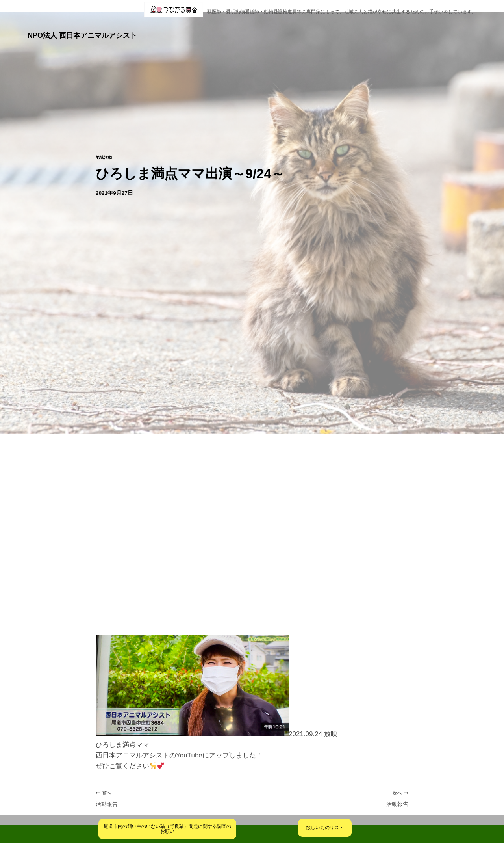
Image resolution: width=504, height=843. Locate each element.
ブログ (293, 29)
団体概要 (226, 29)
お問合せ (435, 29)
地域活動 (106, 145)
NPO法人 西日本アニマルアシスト (82, 29)
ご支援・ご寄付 (388, 29)
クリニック (334, 29)
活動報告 (170, 787)
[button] (226, 29)
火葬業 (466, 29)
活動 (261, 29)
